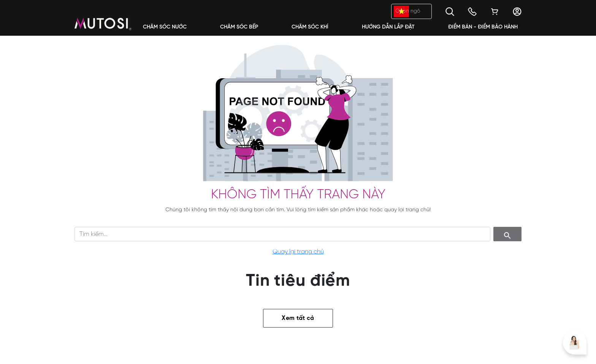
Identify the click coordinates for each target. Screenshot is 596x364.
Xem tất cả (298, 318)
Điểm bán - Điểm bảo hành (483, 27)
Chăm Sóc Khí (310, 27)
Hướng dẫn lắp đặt (388, 27)
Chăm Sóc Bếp (239, 27)
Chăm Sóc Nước (165, 27)
